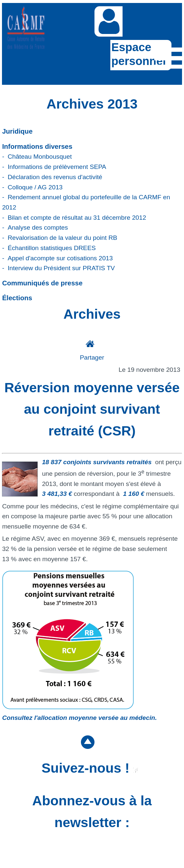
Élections (17, 298)
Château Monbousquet (40, 157)
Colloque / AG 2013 (35, 187)
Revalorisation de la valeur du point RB (62, 238)
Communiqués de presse (42, 283)
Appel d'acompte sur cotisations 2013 (60, 258)
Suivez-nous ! (90, 768)
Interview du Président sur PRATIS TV (61, 268)
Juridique (17, 131)
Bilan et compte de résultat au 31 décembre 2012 (77, 218)
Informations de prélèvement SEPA (57, 167)
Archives (92, 314)
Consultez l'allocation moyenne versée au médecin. (79, 718)
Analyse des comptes (38, 227)
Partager (92, 357)
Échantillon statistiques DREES (52, 248)
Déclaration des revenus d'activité (55, 177)
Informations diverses (37, 146)
